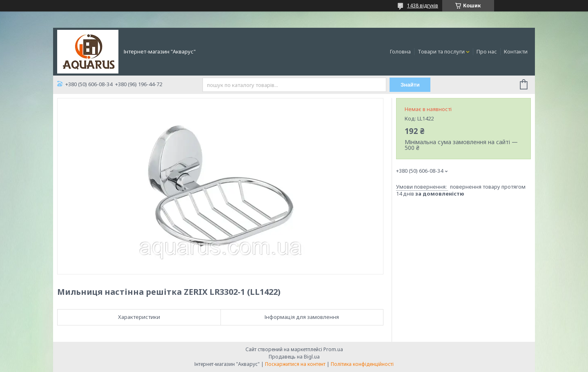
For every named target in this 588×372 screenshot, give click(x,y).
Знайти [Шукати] (410, 85)
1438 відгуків (423, 6)
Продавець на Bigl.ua (294, 357)
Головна (400, 51)
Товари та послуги (441, 51)
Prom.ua (333, 349)
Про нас (487, 51)
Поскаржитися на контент (295, 364)
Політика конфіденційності (362, 364)
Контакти (516, 51)
